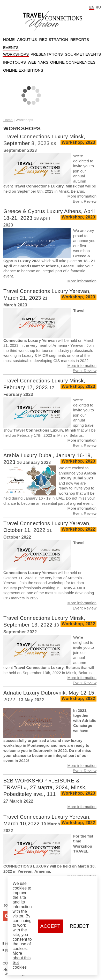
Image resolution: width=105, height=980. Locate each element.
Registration (53, 39)
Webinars (38, 62)
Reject (80, 926)
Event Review (85, 201)
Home (9, 39)
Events (11, 47)
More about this (22, 956)
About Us (27, 39)
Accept (50, 926)
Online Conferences (73, 62)
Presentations (47, 54)
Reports (80, 39)
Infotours (14, 62)
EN (92, 7)
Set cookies (20, 965)
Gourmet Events (83, 54)
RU (98, 7)
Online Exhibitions (23, 70)
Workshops (16, 54)
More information (82, 196)
